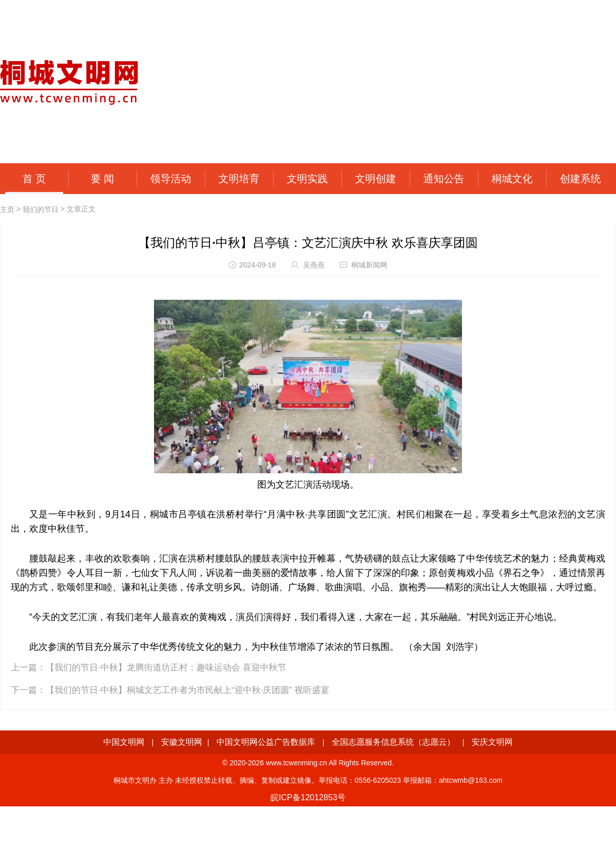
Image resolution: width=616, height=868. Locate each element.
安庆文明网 (492, 742)
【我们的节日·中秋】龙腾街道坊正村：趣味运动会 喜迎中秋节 (166, 668)
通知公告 (444, 179)
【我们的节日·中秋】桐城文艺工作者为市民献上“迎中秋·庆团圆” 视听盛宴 (188, 690)
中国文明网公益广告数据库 (266, 742)
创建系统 (581, 179)
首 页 (34, 179)
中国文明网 (124, 742)
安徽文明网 (182, 742)
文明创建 (376, 179)
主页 (7, 209)
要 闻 (103, 179)
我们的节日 (41, 209)
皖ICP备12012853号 (308, 797)
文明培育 (239, 179)
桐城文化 (512, 179)
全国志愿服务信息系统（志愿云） (393, 742)
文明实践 (307, 179)
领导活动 (171, 179)
